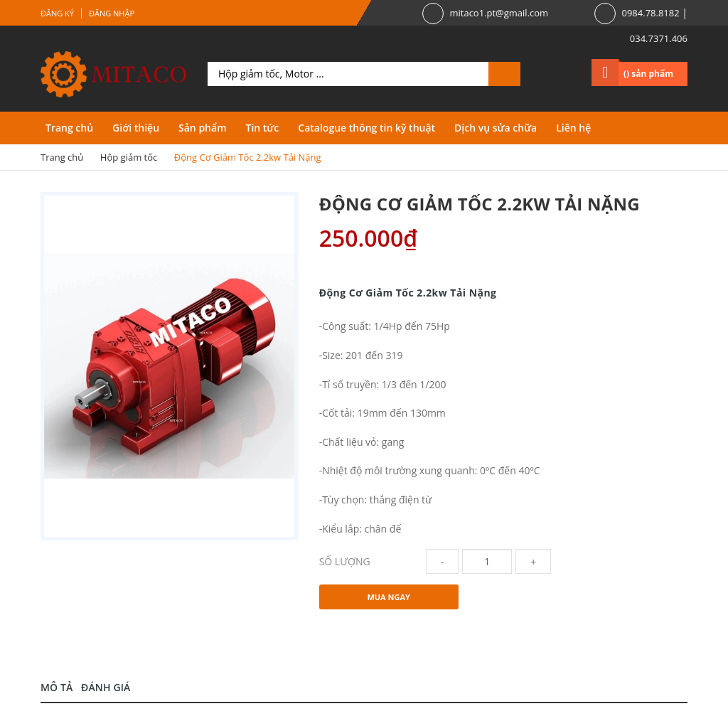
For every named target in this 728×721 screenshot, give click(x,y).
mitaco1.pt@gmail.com (499, 13)
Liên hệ (573, 128)
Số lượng (345, 561)
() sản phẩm (648, 74)
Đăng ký (57, 13)
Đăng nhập (112, 13)
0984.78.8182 (650, 13)
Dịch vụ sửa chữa (496, 128)
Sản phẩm (202, 128)
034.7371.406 (659, 38)
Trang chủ (69, 128)
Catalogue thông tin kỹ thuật (366, 128)
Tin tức (262, 128)
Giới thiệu (136, 128)
